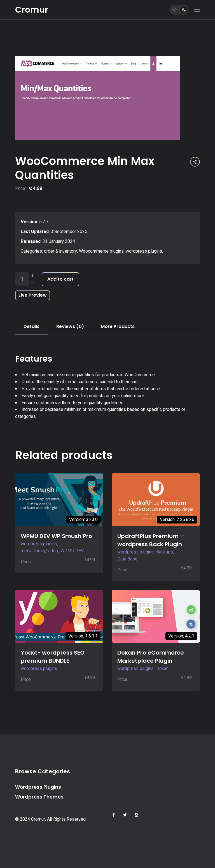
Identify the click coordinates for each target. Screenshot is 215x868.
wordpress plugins (144, 251)
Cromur (32, 10)
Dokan (162, 669)
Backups (165, 552)
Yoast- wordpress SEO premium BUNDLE (53, 657)
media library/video (39, 551)
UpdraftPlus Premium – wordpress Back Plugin (151, 540)
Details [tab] (31, 326)
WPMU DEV (72, 551)
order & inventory (60, 251)
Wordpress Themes (39, 797)
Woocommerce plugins (101, 251)
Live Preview (33, 295)
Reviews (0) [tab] (70, 326)
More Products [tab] (118, 326)
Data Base (127, 559)
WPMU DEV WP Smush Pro (56, 536)
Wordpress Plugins (38, 787)
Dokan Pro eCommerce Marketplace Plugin (151, 657)
